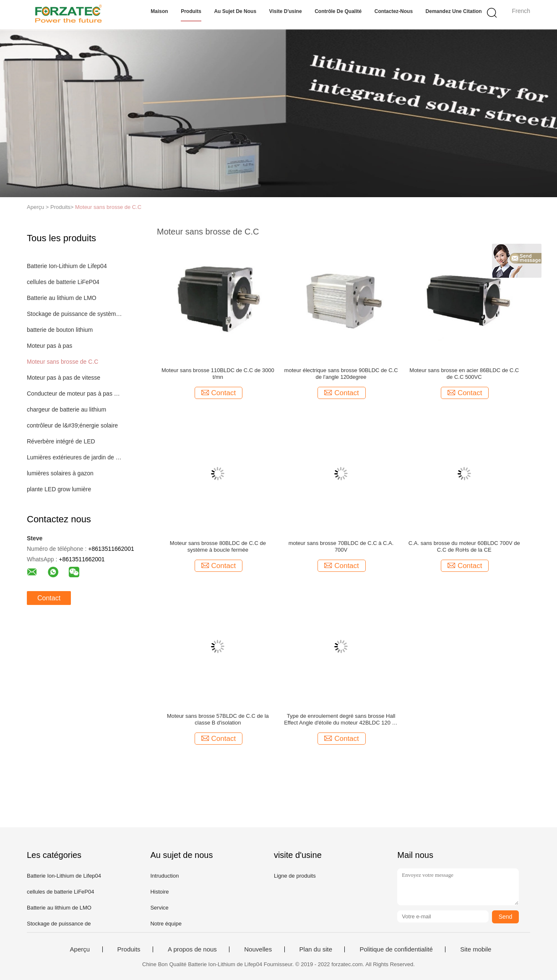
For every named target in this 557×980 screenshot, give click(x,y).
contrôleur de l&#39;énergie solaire (72, 425)
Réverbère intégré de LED (61, 441)
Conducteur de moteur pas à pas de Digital (74, 394)
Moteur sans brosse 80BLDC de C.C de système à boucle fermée (218, 546)
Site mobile (476, 949)
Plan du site (316, 949)
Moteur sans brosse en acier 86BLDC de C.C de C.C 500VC (464, 374)
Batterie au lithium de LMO (62, 298)
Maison (159, 11)
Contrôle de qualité (338, 11)
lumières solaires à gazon (60, 473)
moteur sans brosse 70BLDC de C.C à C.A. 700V (341, 546)
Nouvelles (258, 949)
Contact (49, 598)
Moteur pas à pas (49, 346)
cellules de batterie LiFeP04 (63, 282)
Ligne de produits (295, 876)
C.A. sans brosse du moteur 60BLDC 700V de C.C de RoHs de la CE (464, 546)
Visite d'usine (286, 11)
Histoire (159, 892)
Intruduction (164, 876)
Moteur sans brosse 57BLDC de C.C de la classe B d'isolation (218, 719)
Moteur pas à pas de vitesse (64, 378)
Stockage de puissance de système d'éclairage (74, 314)
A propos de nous (192, 949)
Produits (191, 11)
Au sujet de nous (235, 11)
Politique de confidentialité (396, 949)
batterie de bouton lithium (60, 330)
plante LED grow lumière (59, 489)
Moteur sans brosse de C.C (108, 207)
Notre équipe (166, 924)
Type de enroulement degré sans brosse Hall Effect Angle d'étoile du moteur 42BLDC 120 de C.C (341, 719)
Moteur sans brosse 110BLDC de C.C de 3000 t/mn (218, 374)
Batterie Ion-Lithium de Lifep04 (67, 266)
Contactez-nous (394, 11)
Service (159, 908)
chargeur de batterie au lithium (66, 409)
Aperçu (80, 949)
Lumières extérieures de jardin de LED (74, 457)
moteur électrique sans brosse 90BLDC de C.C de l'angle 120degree (341, 374)
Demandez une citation (454, 11)
